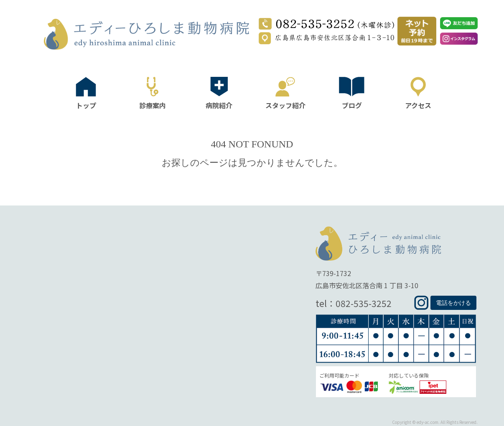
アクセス (418, 104)
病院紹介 (219, 104)
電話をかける (453, 303)
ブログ (352, 104)
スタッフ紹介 (285, 104)
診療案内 (153, 104)
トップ (86, 104)
